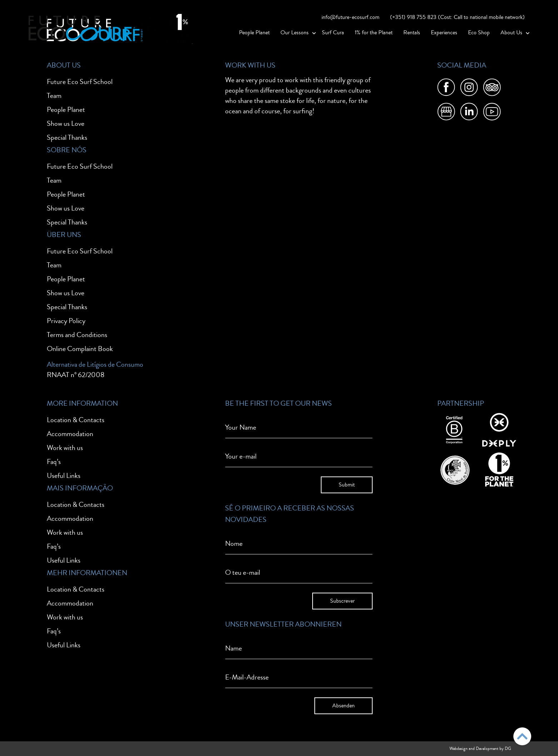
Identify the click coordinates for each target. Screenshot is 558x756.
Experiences (444, 33)
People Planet (254, 33)
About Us (511, 33)
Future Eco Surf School (80, 82)
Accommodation (70, 434)
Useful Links (64, 476)
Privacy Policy (66, 321)
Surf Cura (333, 33)
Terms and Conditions (77, 335)
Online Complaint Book (80, 349)
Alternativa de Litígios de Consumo (95, 364)
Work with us (65, 448)
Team (54, 96)
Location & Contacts (76, 420)
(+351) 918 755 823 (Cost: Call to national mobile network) (457, 17)
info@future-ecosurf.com (350, 17)
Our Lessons (295, 33)
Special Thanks (67, 137)
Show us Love (66, 123)
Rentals (412, 33)
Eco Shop (479, 33)
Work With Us (250, 65)
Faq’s (54, 462)
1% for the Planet (374, 33)
